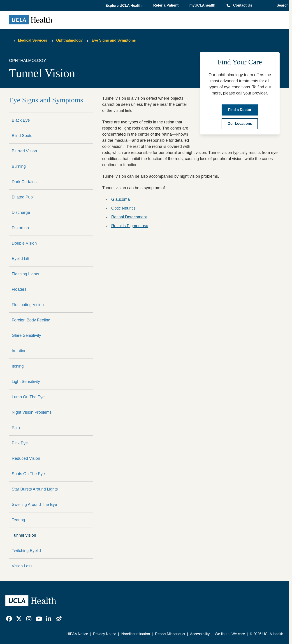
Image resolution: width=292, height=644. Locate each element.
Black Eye (21, 120)
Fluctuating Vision (28, 305)
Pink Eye (20, 443)
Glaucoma (121, 199)
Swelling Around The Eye (34, 505)
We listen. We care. (230, 634)
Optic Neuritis (123, 208)
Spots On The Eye (28, 474)
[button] (124, 6)
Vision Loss (22, 566)
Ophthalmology (69, 40)
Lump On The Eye (28, 397)
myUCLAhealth (202, 5)
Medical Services (33, 40)
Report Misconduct (170, 634)
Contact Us (243, 5)
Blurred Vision (24, 151)
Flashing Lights (25, 274)
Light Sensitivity (26, 382)
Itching (18, 366)
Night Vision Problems (32, 412)
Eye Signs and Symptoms (114, 40)
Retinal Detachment (129, 217)
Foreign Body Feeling (31, 320)
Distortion (20, 228)
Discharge (21, 212)
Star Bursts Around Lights (35, 489)
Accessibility (200, 634)
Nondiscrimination (136, 634)
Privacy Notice (105, 634)
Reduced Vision (26, 458)
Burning (19, 166)
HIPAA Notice (77, 634)
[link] (9, 619)
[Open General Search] (281, 5)
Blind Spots (22, 136)
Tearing (18, 520)
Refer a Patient (166, 5)
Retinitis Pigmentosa (130, 226)
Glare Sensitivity (26, 335)
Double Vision (24, 243)
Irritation (19, 351)
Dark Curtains (24, 182)
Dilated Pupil (23, 197)
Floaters (19, 289)
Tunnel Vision (24, 535)
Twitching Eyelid (26, 551)
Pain (16, 428)
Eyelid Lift (21, 259)
